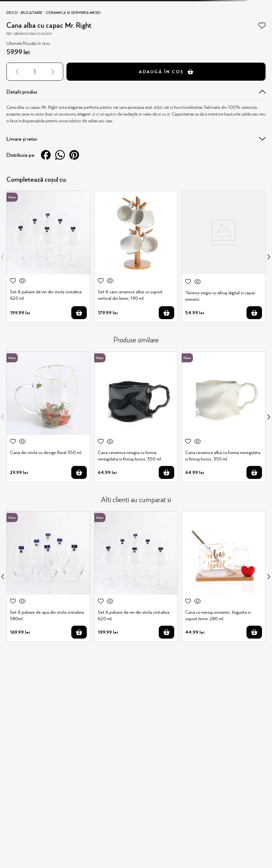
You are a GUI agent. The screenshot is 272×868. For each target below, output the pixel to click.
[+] (54, 72)
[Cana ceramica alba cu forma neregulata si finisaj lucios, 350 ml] (224, 417)
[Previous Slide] (3, 257)
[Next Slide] (269, 257)
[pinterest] (74, 155)
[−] (16, 72)
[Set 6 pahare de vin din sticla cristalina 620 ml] (48, 257)
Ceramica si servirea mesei (73, 13)
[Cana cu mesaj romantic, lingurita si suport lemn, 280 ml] (224, 577)
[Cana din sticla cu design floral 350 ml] (48, 417)
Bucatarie (32, 13)
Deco (12, 13)
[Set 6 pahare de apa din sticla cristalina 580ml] (48, 577)
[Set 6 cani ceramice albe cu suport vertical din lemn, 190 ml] (136, 257)
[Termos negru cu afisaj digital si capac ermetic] (224, 257)
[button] (136, 92)
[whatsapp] (60, 155)
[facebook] (46, 155)
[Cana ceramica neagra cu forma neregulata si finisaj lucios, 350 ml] (136, 417)
